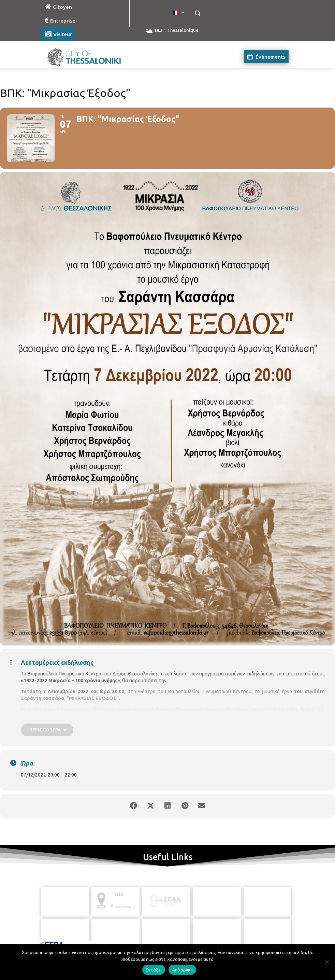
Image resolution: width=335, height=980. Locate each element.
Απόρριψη (182, 970)
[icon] (199, 943)
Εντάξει (154, 970)
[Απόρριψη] (326, 962)
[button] (197, 13)
